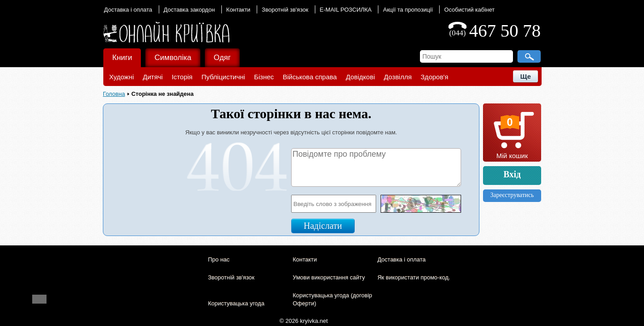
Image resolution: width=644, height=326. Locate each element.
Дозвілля (398, 77)
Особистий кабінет (469, 10)
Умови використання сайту (328, 277)
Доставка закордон (189, 10)
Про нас (219, 260)
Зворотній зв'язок (285, 10)
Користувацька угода (236, 303)
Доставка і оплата (128, 10)
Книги (122, 58)
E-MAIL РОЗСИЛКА (346, 10)
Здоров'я (435, 77)
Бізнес (264, 77)
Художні (121, 77)
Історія (182, 77)
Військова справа (310, 77)
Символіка (173, 58)
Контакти (238, 10)
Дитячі (153, 77)
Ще (525, 76)
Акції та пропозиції (408, 10)
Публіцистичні (223, 77)
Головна (114, 94)
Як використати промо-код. (414, 277)
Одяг (222, 58)
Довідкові (360, 77)
